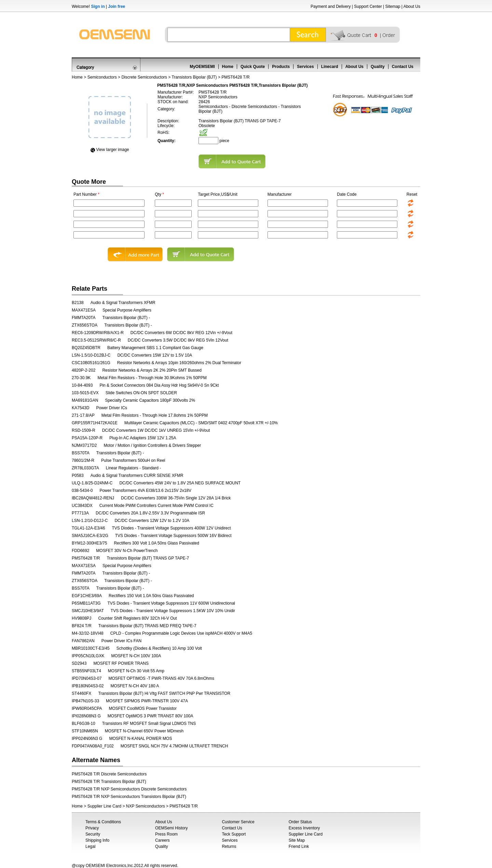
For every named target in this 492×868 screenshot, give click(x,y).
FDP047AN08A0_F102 (93, 746)
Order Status (300, 822)
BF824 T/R (82, 626)
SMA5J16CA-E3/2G (90, 536)
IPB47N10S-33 (85, 701)
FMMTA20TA (84, 318)
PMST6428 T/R (86, 558)
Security (93, 834)
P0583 (78, 476)
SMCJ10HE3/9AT (88, 611)
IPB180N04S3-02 (88, 686)
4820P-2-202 (84, 370)
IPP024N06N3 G (87, 739)
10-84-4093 (82, 385)
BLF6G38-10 (84, 724)
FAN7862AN (83, 641)
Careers (162, 840)
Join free (117, 6)
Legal (90, 846)
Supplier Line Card (104, 806)
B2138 (78, 303)
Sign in (98, 6)
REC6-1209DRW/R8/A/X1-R (98, 333)
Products (281, 67)
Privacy (92, 828)
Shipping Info (97, 840)
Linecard (330, 67)
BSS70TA (81, 453)
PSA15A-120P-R (87, 438)
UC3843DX (82, 506)
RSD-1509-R (84, 430)
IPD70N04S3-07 (87, 678)
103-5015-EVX (85, 393)
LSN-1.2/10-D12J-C (90, 521)
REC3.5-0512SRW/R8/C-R (96, 340)
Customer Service (238, 822)
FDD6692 (80, 551)
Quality (378, 67)
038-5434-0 (82, 491)
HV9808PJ (81, 618)
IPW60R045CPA (87, 708)
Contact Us (403, 67)
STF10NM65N (85, 731)
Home (228, 67)
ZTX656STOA (85, 325)
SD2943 (79, 663)
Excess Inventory (304, 828)
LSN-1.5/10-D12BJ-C (91, 355)
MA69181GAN (85, 400)
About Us (412, 6)
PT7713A (80, 513)
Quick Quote (253, 67)
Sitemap (393, 6)
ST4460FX (81, 693)
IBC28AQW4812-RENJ (93, 498)
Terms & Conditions (103, 822)
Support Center (368, 6)
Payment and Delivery (331, 6)
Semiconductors (102, 77)
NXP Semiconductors (146, 806)
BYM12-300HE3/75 (89, 543)
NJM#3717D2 (84, 445)
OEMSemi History (171, 828)
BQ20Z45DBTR (86, 348)
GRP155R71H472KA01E (95, 423)
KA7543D (80, 408)
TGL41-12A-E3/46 (88, 528)
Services (305, 67)
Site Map (297, 840)
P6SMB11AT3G (86, 603)
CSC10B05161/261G (91, 363)
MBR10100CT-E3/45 (91, 648)
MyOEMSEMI (202, 67)
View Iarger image (113, 150)
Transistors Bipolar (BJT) (194, 77)
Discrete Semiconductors (144, 77)
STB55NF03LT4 (86, 671)
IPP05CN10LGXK (88, 656)
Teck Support (234, 834)
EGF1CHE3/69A (87, 596)
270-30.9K (81, 378)
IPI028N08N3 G (86, 716)
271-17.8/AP (83, 415)
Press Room (166, 834)
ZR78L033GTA (85, 468)
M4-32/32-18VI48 (88, 633)
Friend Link (299, 846)
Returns (229, 846)
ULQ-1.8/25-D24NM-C (92, 483)
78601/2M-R (83, 460)
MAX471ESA (84, 310)
